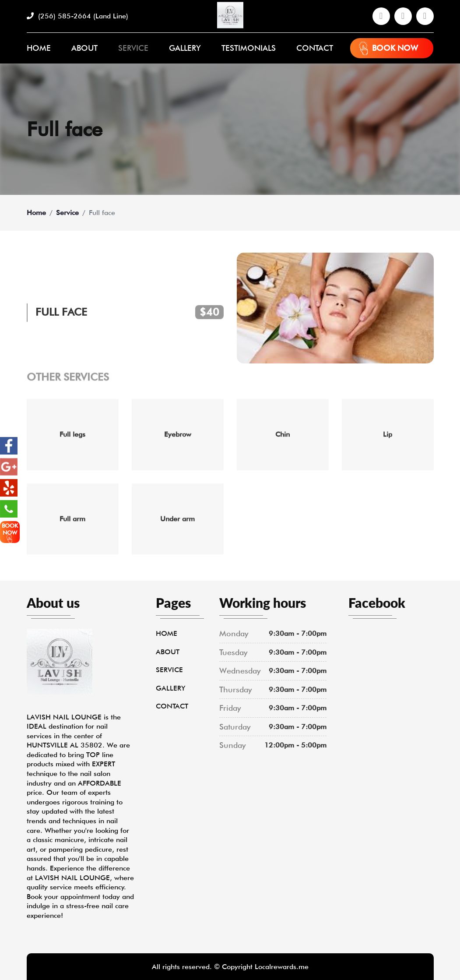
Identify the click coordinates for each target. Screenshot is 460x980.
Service (133, 48)
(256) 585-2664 (77, 16)
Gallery (185, 48)
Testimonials (249, 48)
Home (39, 48)
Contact (315, 48)
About (84, 48)
